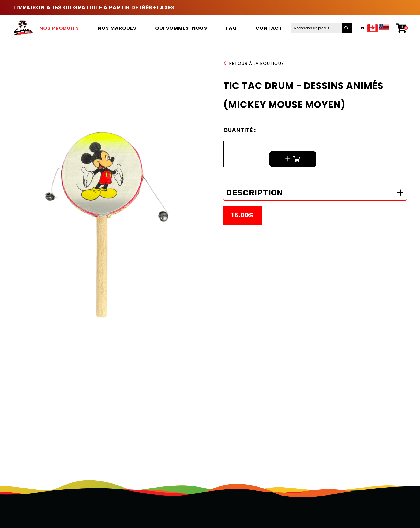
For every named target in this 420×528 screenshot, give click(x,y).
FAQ (231, 28)
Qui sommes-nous (181, 28)
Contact (269, 28)
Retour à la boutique (254, 63)
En (361, 28)
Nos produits (59, 28)
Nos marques (117, 28)
